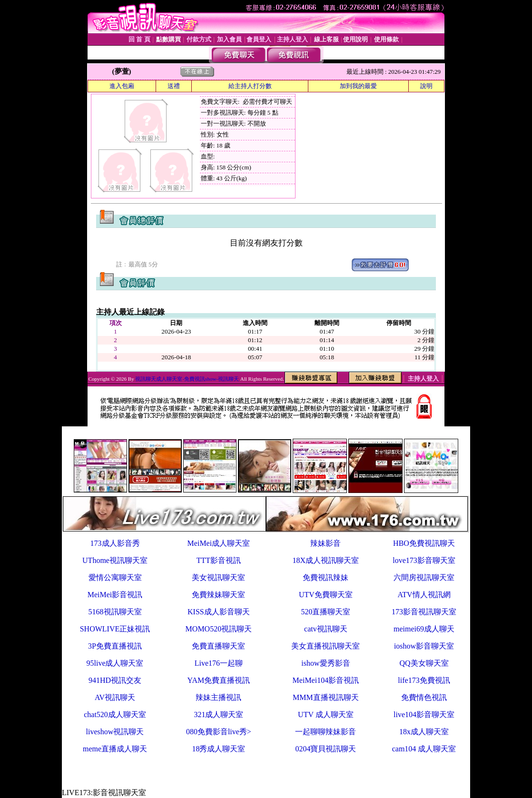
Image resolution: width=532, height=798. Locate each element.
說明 (426, 86)
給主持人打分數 (250, 86)
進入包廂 (122, 86)
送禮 (174, 86)
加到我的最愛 (358, 86)
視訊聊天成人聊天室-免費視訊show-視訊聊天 (187, 379)
